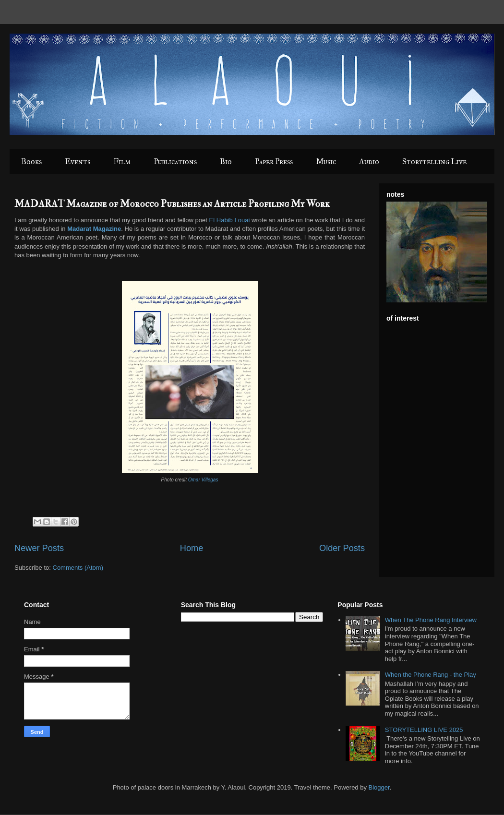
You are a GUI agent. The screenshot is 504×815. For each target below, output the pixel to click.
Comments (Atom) (78, 568)
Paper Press (274, 162)
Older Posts (342, 548)
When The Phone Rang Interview (431, 620)
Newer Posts (39, 548)
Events (78, 162)
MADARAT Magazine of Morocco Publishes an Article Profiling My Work (172, 204)
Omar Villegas (203, 480)
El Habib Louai (230, 220)
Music (326, 162)
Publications (175, 162)
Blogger (379, 787)
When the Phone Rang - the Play (431, 675)
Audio (369, 162)
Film (122, 162)
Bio (226, 162)
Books (31, 162)
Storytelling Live (434, 162)
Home (192, 548)
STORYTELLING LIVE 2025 (424, 730)
